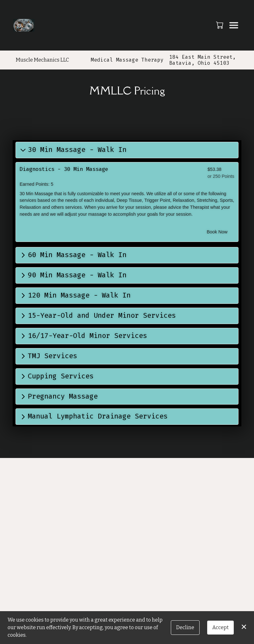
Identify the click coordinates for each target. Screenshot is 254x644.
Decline (185, 627)
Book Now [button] (217, 232)
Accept (220, 627)
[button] (220, 25)
